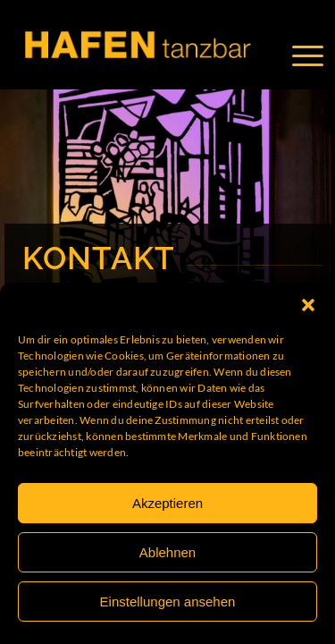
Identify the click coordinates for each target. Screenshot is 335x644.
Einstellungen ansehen (168, 602)
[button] (308, 305)
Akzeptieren (167, 503)
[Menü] (317, 55)
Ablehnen (167, 552)
